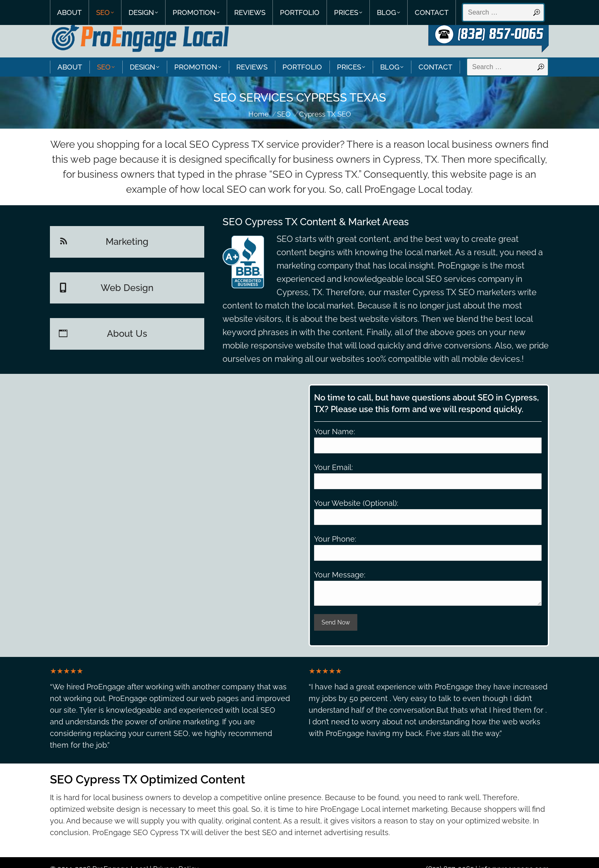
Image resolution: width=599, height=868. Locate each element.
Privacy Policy (176, 855)
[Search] (507, 51)
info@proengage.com (514, 855)
